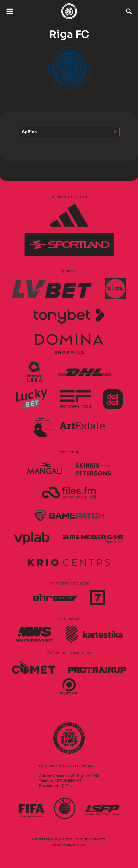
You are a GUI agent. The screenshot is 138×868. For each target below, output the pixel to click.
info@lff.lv (62, 786)
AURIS (81, 845)
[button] (69, 132)
